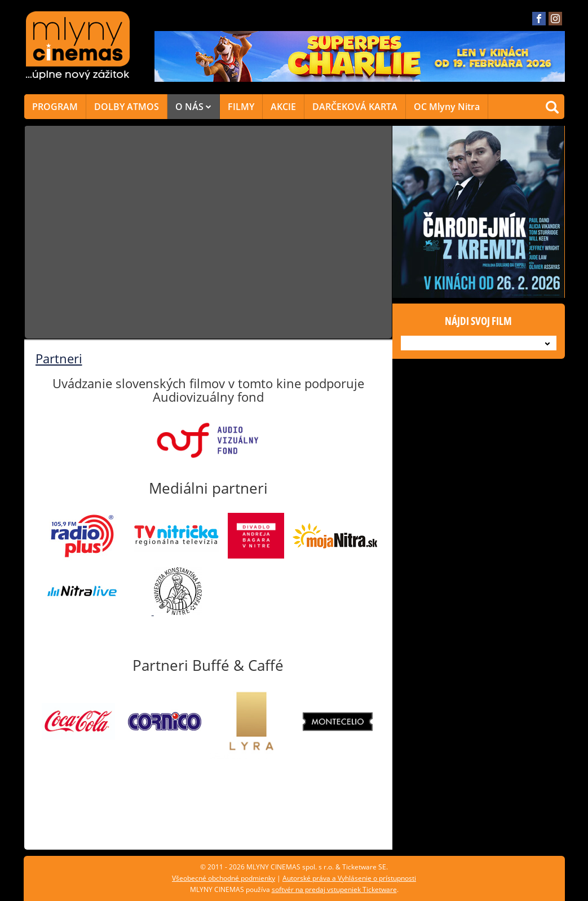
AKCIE (283, 107)
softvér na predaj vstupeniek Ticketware (334, 889)
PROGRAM (55, 107)
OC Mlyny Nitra (447, 107)
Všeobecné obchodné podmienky (224, 878)
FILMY (241, 107)
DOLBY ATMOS (127, 107)
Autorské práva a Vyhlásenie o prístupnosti (349, 878)
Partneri (59, 358)
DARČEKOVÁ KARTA (355, 107)
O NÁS (193, 107)
